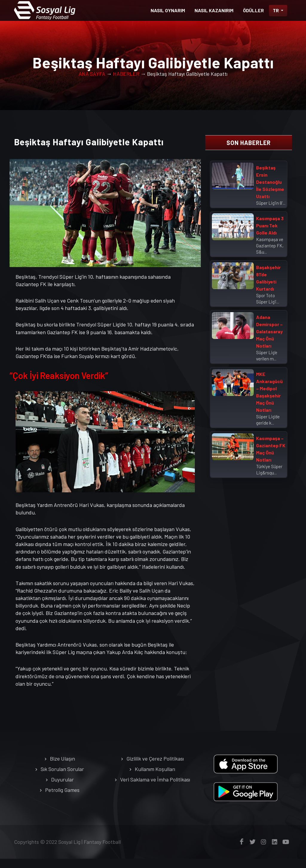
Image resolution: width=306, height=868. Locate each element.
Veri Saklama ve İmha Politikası (155, 779)
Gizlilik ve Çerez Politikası (155, 758)
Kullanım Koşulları (155, 769)
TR (276, 10)
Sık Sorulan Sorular (62, 769)
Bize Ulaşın (62, 758)
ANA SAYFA (92, 74)
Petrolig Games (62, 790)
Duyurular (62, 779)
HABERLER (126, 74)
